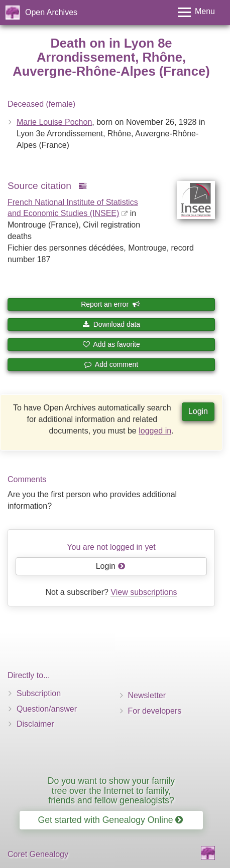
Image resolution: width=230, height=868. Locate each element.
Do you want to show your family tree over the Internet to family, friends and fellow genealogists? (111, 791)
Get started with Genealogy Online (111, 820)
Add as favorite (111, 344)
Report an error (110, 304)
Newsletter (147, 695)
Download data (111, 324)
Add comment (111, 364)
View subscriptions (144, 592)
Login (198, 411)
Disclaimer (35, 724)
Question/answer (47, 709)
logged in (155, 431)
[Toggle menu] (196, 12)
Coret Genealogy (38, 854)
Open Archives (51, 12)
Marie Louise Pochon (54, 122)
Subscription (39, 693)
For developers (155, 711)
